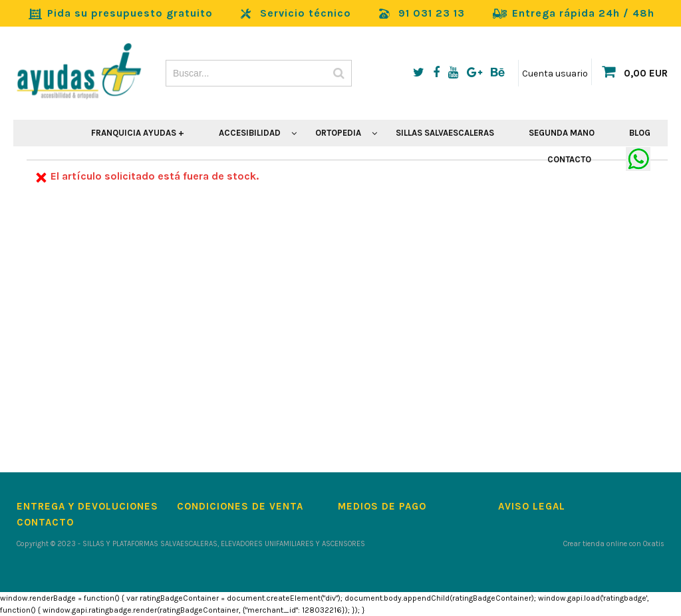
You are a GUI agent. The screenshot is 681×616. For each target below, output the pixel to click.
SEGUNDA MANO (562, 133)
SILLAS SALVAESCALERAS (445, 133)
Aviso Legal (532, 506)
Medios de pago (382, 506)
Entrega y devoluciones (87, 506)
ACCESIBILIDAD (250, 133)
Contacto (45, 522)
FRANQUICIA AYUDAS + (138, 133)
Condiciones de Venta (240, 506)
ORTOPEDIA (338, 133)
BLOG (640, 133)
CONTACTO (569, 159)
